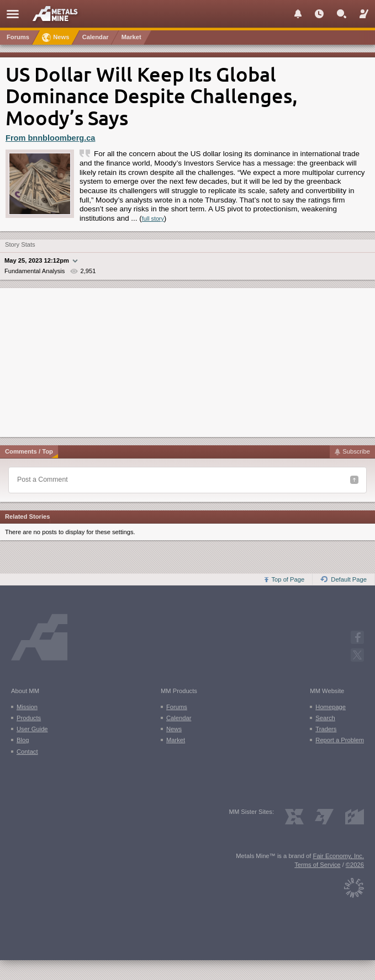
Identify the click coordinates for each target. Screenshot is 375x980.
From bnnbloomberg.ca (50, 138)
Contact (27, 752)
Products (29, 718)
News (174, 729)
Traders (326, 729)
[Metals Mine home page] (58, 13)
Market (176, 740)
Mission (27, 707)
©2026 (355, 865)
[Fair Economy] (354, 885)
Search (325, 718)
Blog (23, 740)
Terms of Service (317, 865)
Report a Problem (340, 740)
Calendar (179, 718)
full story (153, 219)
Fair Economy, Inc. (339, 856)
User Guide (32, 729)
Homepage (331, 707)
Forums (177, 707)
